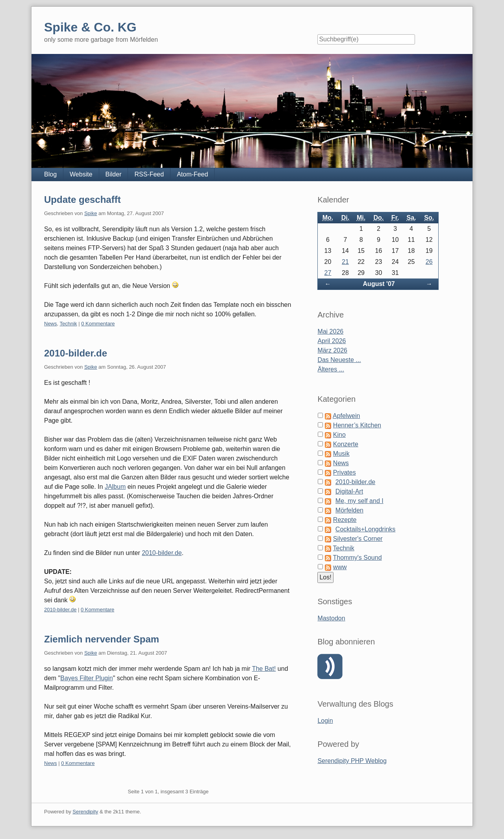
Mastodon (331, 618)
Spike (91, 213)
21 (345, 262)
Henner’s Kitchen (357, 425)
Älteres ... (331, 369)
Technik (69, 324)
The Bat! (264, 669)
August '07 (379, 284)
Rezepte (345, 520)
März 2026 (332, 350)
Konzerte (346, 444)
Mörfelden (349, 510)
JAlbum (115, 487)
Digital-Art (349, 491)
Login (325, 721)
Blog (50, 174)
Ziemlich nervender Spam (102, 639)
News (51, 324)
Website (81, 174)
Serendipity (85, 812)
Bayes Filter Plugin (86, 678)
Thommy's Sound (358, 558)
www (340, 567)
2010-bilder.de (76, 353)
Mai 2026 (330, 331)
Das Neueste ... (339, 360)
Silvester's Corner (358, 539)
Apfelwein (346, 416)
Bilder (114, 174)
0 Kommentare (98, 324)
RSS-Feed (149, 174)
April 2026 (332, 341)
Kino (339, 435)
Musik (341, 454)
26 (429, 262)
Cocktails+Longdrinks (366, 529)
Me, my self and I (359, 501)
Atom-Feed (192, 174)
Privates (345, 472)
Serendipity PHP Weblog (352, 761)
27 (328, 273)
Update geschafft (82, 200)
